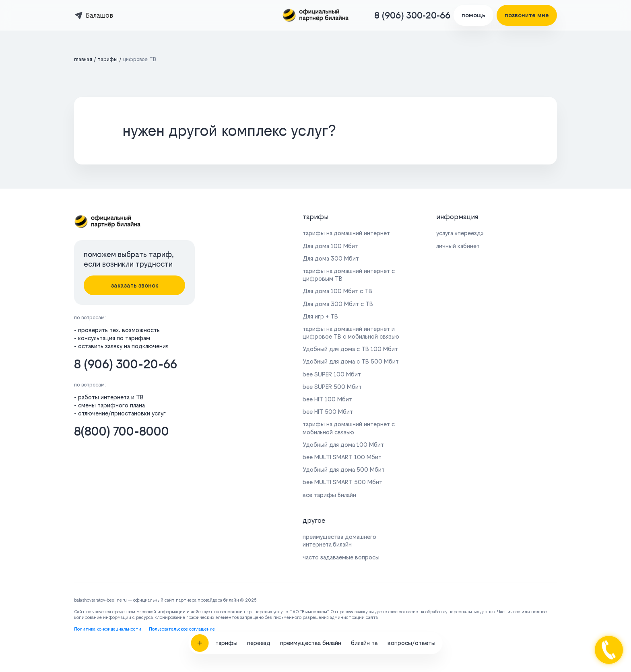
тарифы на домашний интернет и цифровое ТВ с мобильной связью (351, 333)
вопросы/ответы (411, 567)
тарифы (226, 567)
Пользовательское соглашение (182, 629)
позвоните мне (527, 15)
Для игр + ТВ (320, 316)
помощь (473, 15)
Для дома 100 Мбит (330, 246)
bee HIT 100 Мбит (327, 399)
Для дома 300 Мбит (331, 258)
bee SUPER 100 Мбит (332, 374)
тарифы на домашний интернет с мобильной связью (349, 428)
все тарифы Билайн (329, 495)
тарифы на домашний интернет (346, 233)
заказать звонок (135, 285)
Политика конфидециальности (108, 629)
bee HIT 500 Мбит (328, 412)
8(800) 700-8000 (122, 431)
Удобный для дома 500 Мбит (344, 470)
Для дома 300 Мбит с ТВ (338, 304)
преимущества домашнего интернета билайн (339, 540)
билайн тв (364, 567)
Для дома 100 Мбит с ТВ (337, 291)
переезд (259, 567)
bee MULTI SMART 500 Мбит (342, 482)
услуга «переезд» (460, 233)
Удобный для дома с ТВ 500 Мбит (351, 361)
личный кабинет (458, 246)
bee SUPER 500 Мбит (332, 387)
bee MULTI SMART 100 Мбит (342, 457)
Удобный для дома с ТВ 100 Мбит (350, 349)
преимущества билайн (311, 567)
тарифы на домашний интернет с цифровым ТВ (349, 275)
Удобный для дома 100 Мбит (343, 445)
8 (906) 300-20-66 (412, 15)
